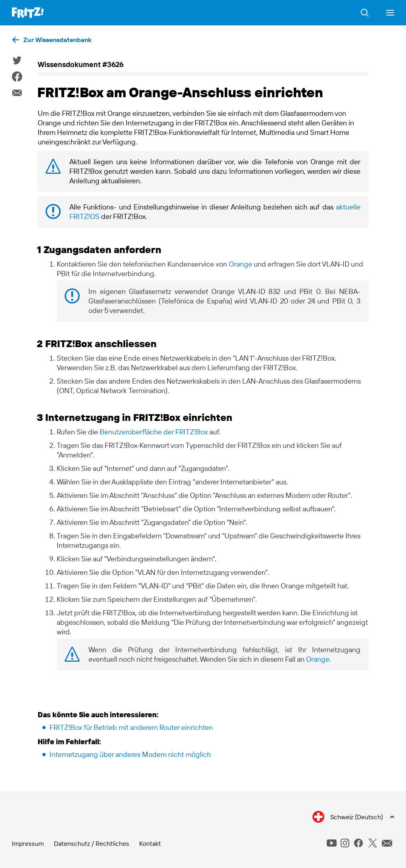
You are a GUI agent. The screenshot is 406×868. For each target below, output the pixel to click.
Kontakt (150, 843)
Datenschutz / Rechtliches (92, 843)
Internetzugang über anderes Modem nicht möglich (130, 754)
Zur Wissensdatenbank (57, 40)
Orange (240, 264)
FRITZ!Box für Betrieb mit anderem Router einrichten (131, 727)
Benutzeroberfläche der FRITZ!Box (154, 432)
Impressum (28, 843)
